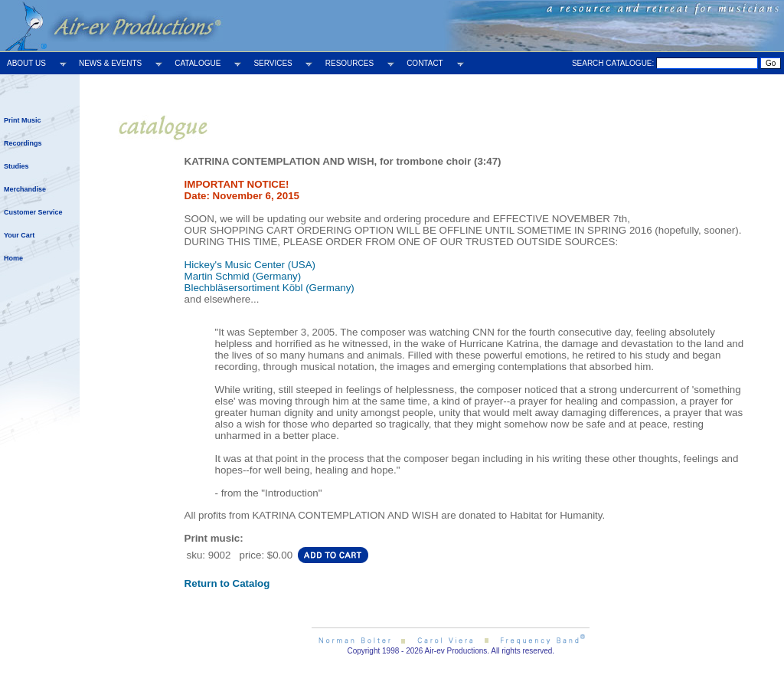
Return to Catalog (227, 583)
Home (13, 258)
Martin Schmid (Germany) (243, 276)
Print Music (23, 120)
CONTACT (425, 63)
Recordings (23, 143)
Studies (16, 166)
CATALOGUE (198, 63)
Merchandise (25, 189)
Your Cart (19, 235)
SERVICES (273, 63)
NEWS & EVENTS (110, 63)
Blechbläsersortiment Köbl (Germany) (269, 288)
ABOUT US (26, 63)
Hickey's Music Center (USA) (250, 265)
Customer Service (33, 212)
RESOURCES (350, 63)
